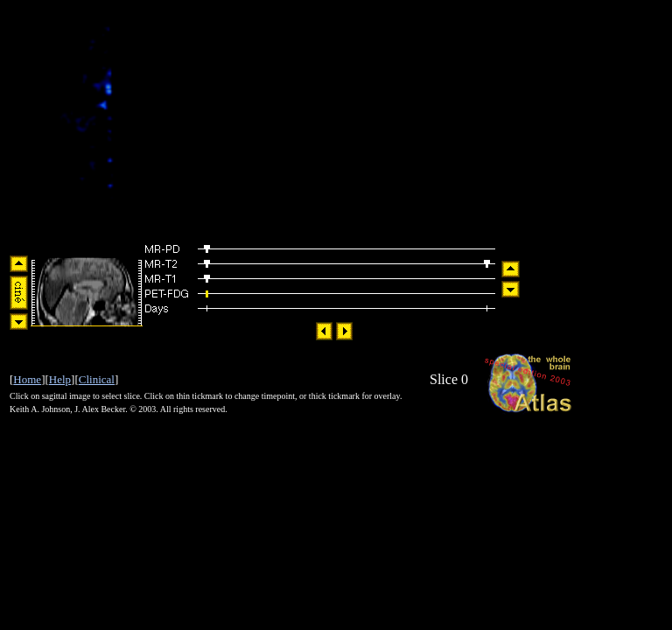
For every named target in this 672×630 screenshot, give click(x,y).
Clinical (97, 379)
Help (60, 379)
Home (27, 379)
